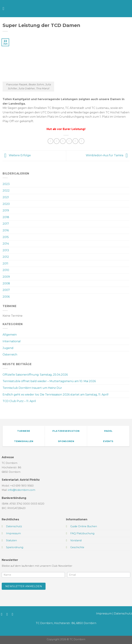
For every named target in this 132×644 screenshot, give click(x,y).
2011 (5, 264)
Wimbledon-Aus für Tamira (108, 155)
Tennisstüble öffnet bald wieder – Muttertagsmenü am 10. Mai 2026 (49, 381)
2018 (6, 217)
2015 (6, 237)
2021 (6, 197)
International (12, 341)
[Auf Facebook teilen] (57, 141)
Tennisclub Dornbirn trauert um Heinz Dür (32, 388)
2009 (6, 277)
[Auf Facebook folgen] (3, 614)
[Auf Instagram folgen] (8, 614)
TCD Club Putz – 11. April (19, 401)
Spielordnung (15, 547)
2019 (6, 210)
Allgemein (10, 335)
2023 (6, 184)
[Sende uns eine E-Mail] (14, 614)
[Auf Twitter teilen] (63, 141)
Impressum (104, 614)
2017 (6, 224)
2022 (6, 191)
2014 (6, 244)
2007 (6, 290)
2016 (6, 230)
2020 (6, 204)
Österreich (10, 355)
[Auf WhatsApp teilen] (50, 141)
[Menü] (5, 9)
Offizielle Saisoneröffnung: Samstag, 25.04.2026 (35, 375)
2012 (6, 257)
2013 (6, 250)
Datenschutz (123, 614)
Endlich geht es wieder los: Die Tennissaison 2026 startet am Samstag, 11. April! (56, 395)
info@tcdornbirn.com (22, 490)
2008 (6, 283)
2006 (6, 297)
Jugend (8, 348)
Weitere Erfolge (17, 155)
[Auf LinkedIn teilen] (82, 141)
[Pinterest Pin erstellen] (75, 141)
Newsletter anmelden (24, 586)
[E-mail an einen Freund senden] (69, 141)
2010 (6, 270)
